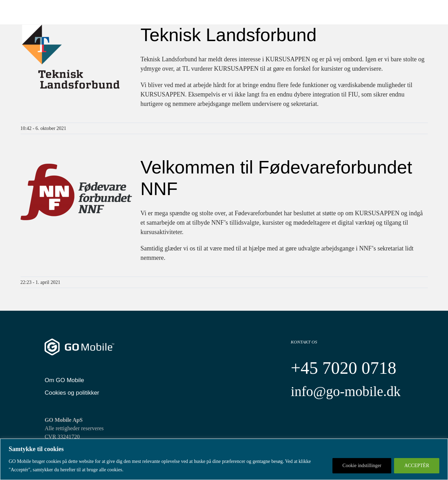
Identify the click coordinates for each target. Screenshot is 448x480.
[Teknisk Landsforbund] (76, 60)
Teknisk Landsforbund (229, 35)
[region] (224, 459)
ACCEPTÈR (417, 466)
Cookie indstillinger (362, 466)
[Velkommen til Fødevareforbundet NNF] (76, 192)
